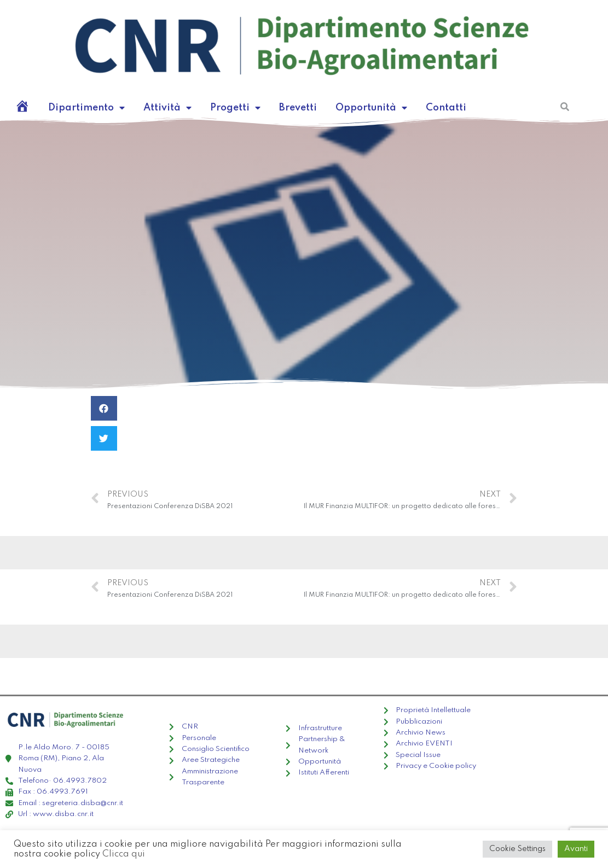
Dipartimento (86, 108)
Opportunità (371, 108)
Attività (167, 108)
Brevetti (298, 108)
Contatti (446, 108)
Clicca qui (124, 854)
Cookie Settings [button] (517, 849)
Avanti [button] (576, 849)
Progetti (235, 108)
